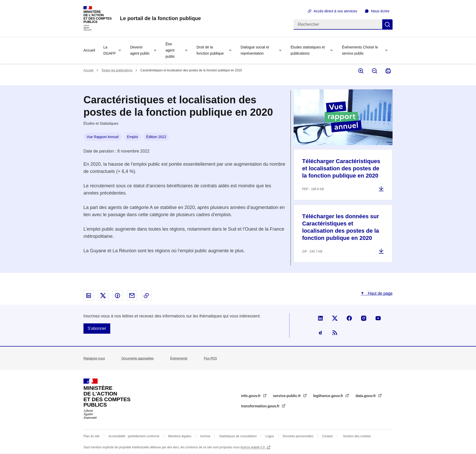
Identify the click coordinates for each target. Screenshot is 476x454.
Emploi (133, 137)
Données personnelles (298, 436)
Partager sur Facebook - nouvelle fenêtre (117, 296)
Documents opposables (137, 358)
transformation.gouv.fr (261, 406)
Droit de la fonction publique (210, 50)
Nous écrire (380, 11)
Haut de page (380, 293)
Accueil (89, 50)
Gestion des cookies (357, 436)
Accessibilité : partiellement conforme (134, 436)
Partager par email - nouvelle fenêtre (132, 296)
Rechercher (387, 24)
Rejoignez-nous (94, 358)
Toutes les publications (117, 70)
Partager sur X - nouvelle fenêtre (103, 296)
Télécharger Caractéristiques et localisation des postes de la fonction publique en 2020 (341, 168)
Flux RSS (211, 358)
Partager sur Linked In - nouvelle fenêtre (89, 296)
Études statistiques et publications (308, 50)
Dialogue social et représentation (255, 50)
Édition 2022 (156, 137)
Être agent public (170, 50)
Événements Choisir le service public (360, 50)
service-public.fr (287, 396)
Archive (205, 436)
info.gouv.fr (251, 396)
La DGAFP (109, 50)
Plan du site (92, 436)
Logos (270, 436)
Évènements (179, 358)
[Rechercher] (338, 24)
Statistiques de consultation (238, 436)
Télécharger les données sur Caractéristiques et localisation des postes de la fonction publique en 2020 (341, 227)
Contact (327, 436)
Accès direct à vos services (335, 11)
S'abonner (97, 328)
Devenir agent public (140, 50)
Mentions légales (180, 436)
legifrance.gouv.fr (329, 396)
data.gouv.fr (366, 396)
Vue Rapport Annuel (103, 137)
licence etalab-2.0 (253, 447)
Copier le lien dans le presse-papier (146, 296)
